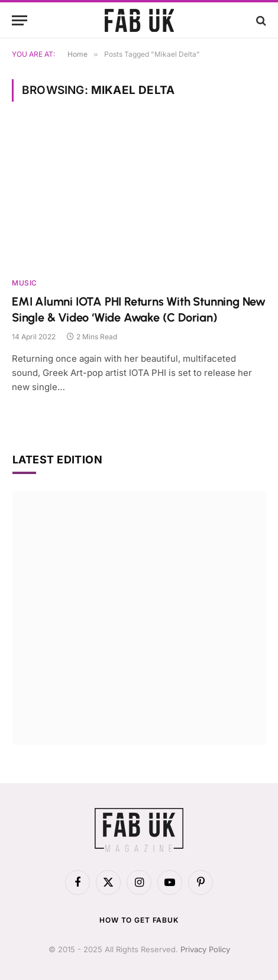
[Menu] (20, 20)
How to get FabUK (139, 920)
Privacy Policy (205, 949)
